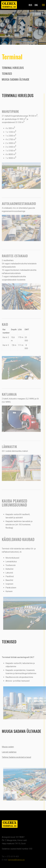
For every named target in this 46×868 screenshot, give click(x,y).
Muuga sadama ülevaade (16, 79)
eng (36, 5)
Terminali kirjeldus (13, 68)
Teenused (7, 73)
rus (30, 5)
